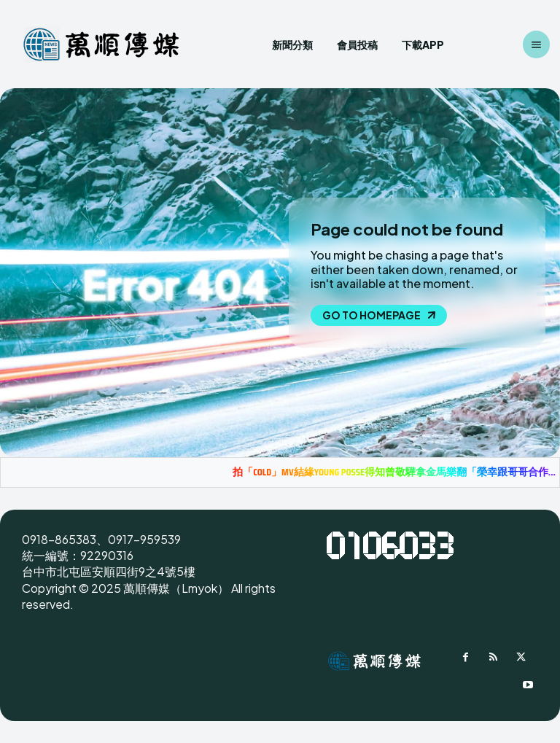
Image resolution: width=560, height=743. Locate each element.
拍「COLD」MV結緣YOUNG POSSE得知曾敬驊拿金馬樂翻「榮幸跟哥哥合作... (394, 472)
